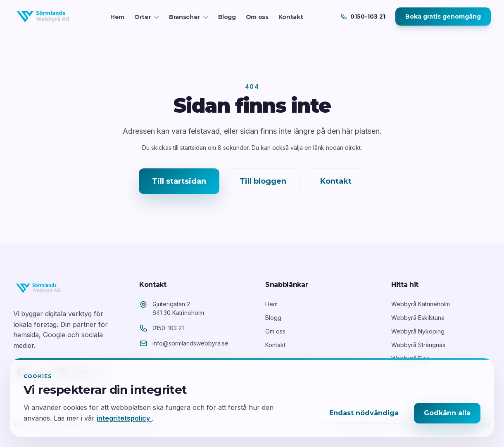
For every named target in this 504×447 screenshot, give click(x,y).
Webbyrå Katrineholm (421, 304)
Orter (147, 17)
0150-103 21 (168, 328)
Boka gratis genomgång (443, 17)
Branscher (189, 17)
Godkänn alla (447, 413)
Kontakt (291, 17)
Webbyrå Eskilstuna (418, 318)
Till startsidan (179, 181)
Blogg (227, 17)
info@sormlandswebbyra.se (190, 343)
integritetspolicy (124, 418)
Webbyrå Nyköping (418, 331)
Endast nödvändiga (364, 413)
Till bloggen (263, 181)
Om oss (257, 17)
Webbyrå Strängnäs (418, 345)
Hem (117, 17)
